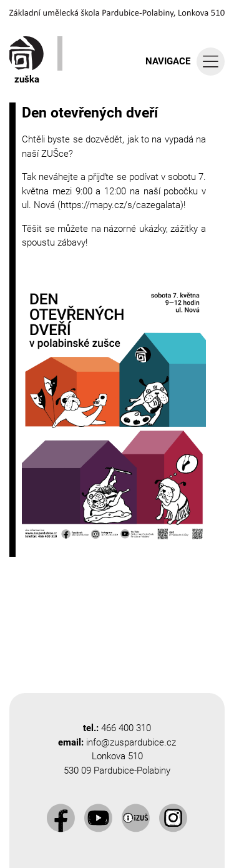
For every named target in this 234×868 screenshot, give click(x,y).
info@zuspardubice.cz (131, 742)
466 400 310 (126, 728)
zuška (27, 61)
